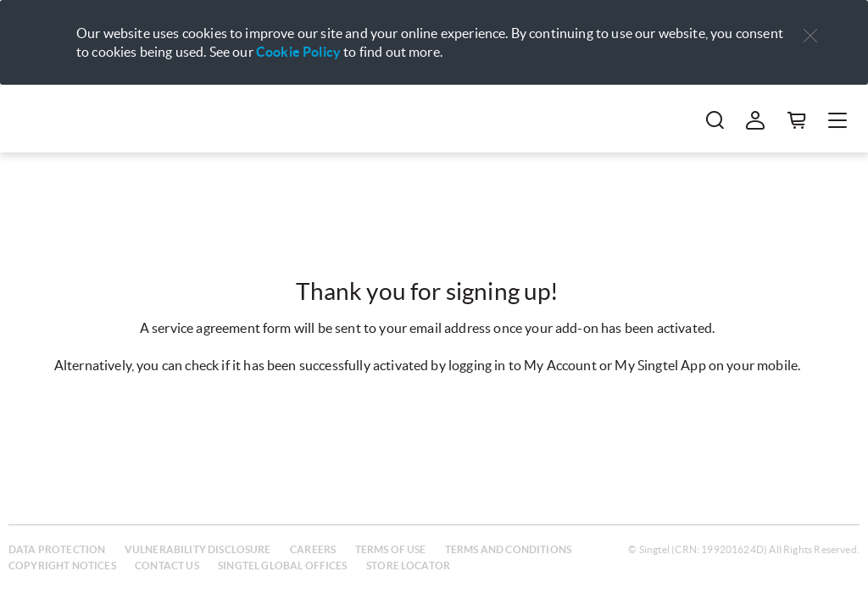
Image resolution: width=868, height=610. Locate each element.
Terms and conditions (508, 549)
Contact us (167, 566)
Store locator (408, 566)
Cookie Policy (298, 52)
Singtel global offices (283, 566)
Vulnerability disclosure (198, 549)
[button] (810, 36)
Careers (313, 549)
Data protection (57, 549)
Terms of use (391, 549)
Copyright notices (62, 566)
